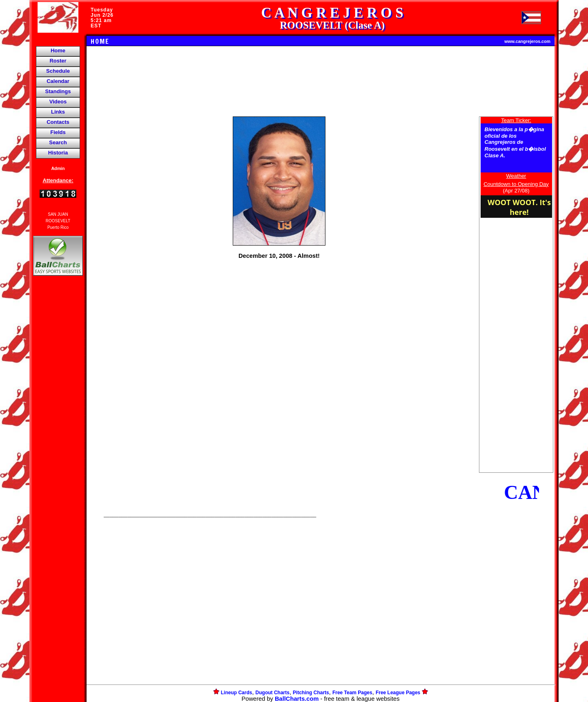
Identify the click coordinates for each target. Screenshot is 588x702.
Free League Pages (398, 693)
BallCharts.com (297, 699)
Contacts (58, 122)
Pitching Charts (311, 693)
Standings (58, 91)
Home (58, 50)
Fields (58, 132)
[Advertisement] (58, 418)
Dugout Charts (273, 693)
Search (58, 142)
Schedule (58, 71)
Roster (58, 61)
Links (58, 112)
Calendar (58, 81)
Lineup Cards (237, 693)
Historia (58, 153)
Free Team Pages (352, 693)
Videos (58, 102)
